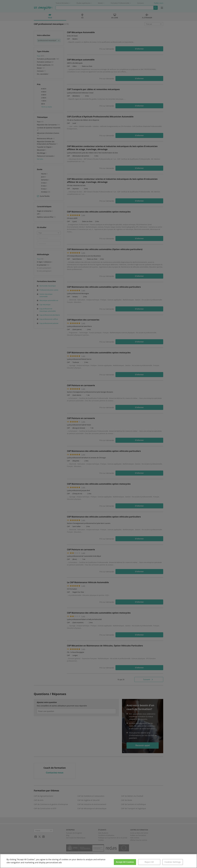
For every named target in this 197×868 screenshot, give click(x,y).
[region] (98, 861)
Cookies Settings (173, 862)
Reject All (149, 862)
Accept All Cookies (125, 862)
